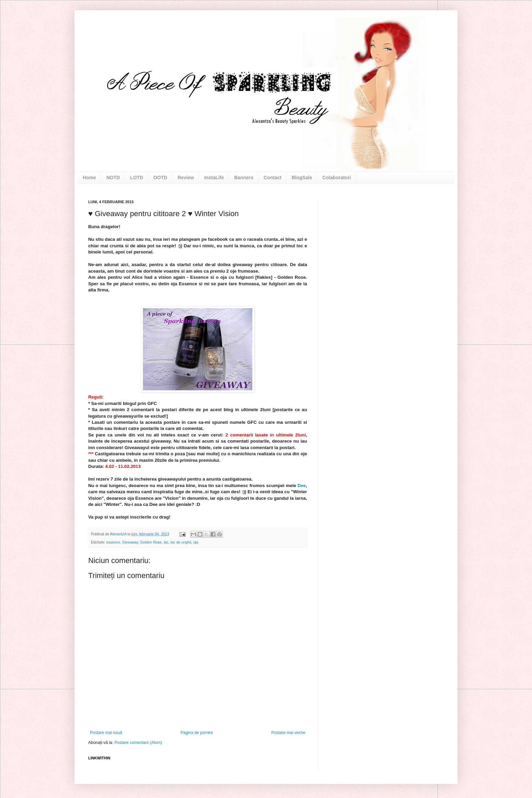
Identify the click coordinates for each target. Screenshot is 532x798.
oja (196, 542)
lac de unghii (181, 542)
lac (166, 542)
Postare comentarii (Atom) (138, 743)
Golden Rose (151, 542)
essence (113, 542)
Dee (302, 486)
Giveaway (130, 542)
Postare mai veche (288, 733)
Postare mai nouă (106, 733)
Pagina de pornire (197, 733)
